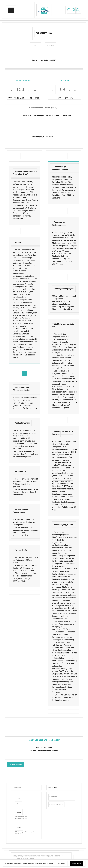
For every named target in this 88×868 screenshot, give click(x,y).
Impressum (54, 797)
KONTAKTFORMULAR (15, 764)
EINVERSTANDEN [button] (76, 864)
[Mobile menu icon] (11, 10)
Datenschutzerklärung (57, 804)
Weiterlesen (62, 864)
